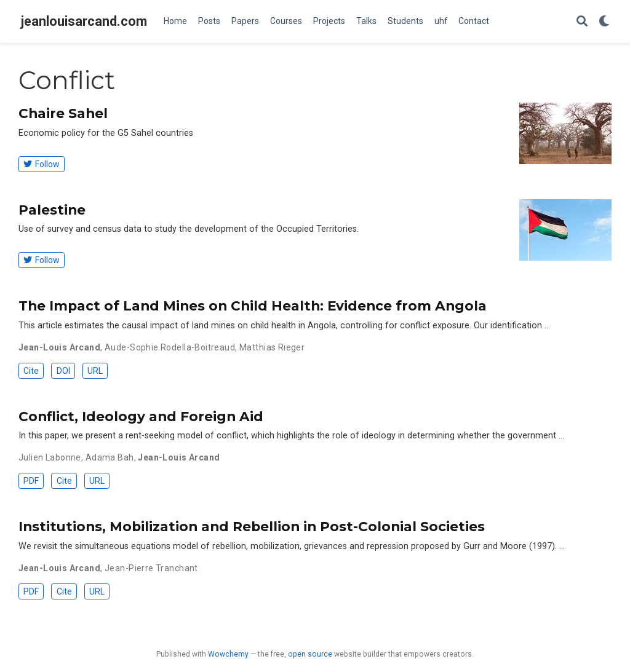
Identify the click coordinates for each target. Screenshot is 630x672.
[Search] (582, 22)
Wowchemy (228, 654)
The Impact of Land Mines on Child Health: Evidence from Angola (253, 306)
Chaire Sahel (63, 113)
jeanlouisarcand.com (84, 21)
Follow (42, 164)
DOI (63, 371)
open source (310, 654)
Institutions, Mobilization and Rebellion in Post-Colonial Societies (252, 526)
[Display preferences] (604, 22)
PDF (31, 481)
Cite (31, 371)
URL (95, 371)
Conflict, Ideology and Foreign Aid (141, 416)
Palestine (52, 210)
